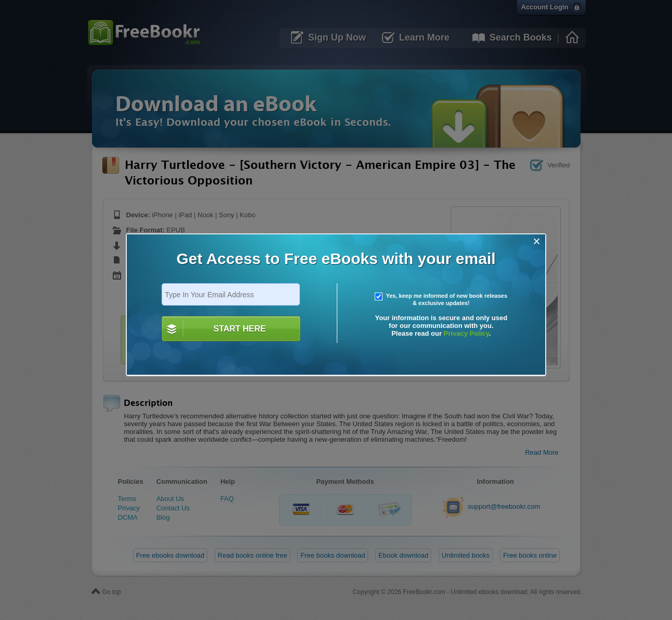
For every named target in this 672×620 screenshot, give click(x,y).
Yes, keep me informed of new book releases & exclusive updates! (441, 299)
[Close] (537, 241)
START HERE (239, 329)
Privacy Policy (466, 333)
